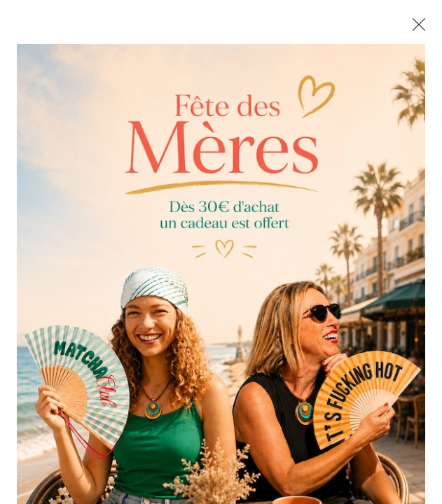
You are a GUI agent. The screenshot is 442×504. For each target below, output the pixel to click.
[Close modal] (419, 24)
